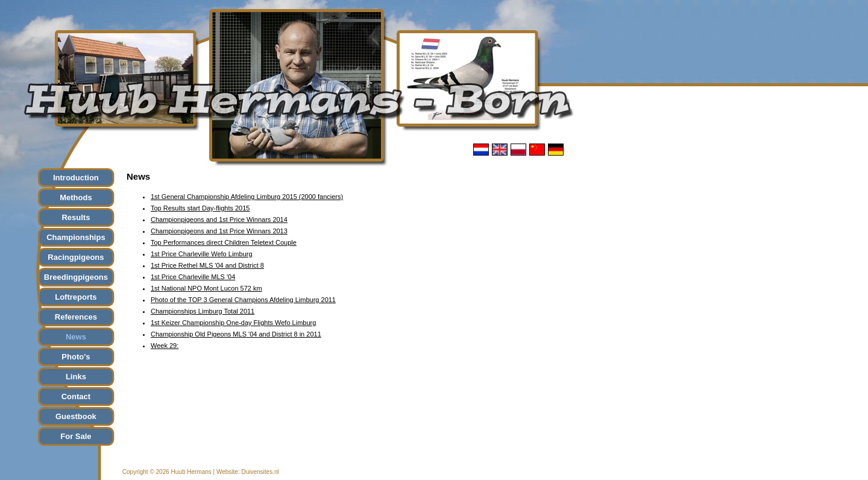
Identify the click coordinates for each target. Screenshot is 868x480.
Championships (76, 237)
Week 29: (165, 346)
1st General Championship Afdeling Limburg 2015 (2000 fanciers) (247, 197)
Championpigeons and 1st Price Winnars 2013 (219, 231)
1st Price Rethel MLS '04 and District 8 (207, 265)
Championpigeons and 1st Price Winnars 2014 (219, 219)
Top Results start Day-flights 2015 (200, 208)
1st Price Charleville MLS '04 (193, 277)
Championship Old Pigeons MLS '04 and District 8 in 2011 (236, 334)
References (76, 317)
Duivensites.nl (260, 472)
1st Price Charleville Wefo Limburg (202, 254)
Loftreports (76, 297)
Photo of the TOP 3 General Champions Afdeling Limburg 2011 (243, 300)
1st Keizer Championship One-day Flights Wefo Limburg (233, 323)
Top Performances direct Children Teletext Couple (224, 242)
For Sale (76, 436)
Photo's (76, 357)
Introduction (76, 178)
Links (76, 377)
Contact (76, 396)
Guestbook (76, 416)
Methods (76, 197)
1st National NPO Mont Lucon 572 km (206, 288)
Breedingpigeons (76, 277)
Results (76, 217)
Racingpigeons (76, 257)
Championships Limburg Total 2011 (203, 311)
